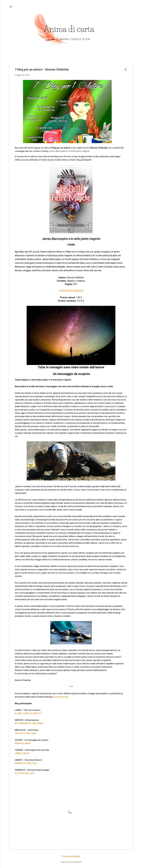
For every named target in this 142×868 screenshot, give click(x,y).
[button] (125, 70)
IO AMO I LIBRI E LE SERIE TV (28, 713)
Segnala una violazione (71, 862)
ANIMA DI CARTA (23, 743)
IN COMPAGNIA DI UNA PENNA (29, 723)
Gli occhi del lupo (61, 697)
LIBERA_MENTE (22, 753)
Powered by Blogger (71, 856)
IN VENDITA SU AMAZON (71, 291)
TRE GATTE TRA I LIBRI (25, 733)
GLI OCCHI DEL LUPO (24, 773)
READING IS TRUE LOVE (26, 763)
